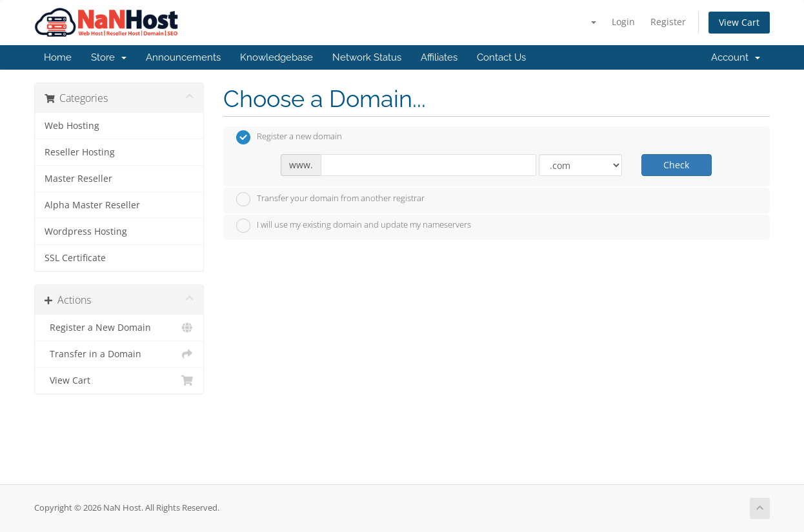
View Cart (739, 22)
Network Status (367, 57)
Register (668, 22)
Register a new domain (289, 137)
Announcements (183, 57)
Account (736, 57)
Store (109, 57)
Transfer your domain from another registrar (330, 199)
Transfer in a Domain (119, 354)
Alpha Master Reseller (92, 205)
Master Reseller (78, 179)
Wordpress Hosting (86, 232)
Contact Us (501, 57)
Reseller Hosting (80, 152)
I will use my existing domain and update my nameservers (354, 226)
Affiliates (439, 57)
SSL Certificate (75, 258)
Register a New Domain (119, 328)
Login (623, 22)
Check (676, 165)
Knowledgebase (276, 57)
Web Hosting (72, 126)
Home (58, 57)
